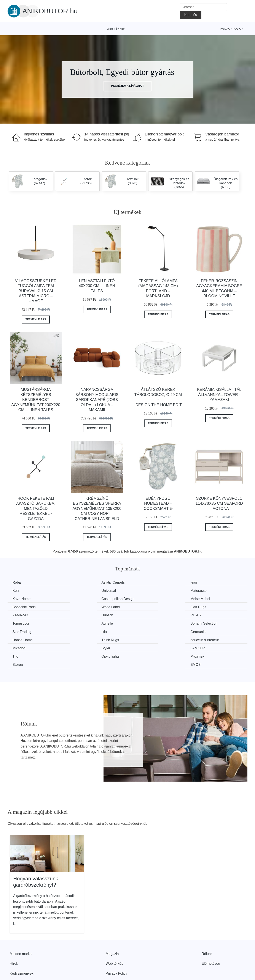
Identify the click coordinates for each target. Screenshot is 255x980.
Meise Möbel (23, 599)
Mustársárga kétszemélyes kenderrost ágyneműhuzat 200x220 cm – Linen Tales (36, 400)
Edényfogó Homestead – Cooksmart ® (158, 503)
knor (139, 582)
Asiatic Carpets (86, 582)
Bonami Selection (88, 615)
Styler (79, 631)
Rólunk (207, 928)
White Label (145, 599)
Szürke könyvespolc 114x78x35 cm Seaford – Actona (219, 503)
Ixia (200, 615)
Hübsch (80, 607)
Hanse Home (85, 623)
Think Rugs (145, 623)
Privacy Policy (232, 29)
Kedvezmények (22, 948)
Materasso (83, 590)
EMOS (203, 639)
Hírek (14, 938)
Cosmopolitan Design (214, 590)
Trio (201, 631)
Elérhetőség (211, 938)
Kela (201, 582)
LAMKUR (143, 631)
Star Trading (146, 615)
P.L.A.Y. (142, 607)
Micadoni (20, 631)
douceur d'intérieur (212, 623)
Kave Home (145, 590)
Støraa (141, 639)
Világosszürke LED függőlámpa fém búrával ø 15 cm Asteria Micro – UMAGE (36, 291)
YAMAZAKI (22, 607)
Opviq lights (22, 639)
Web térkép (116, 29)
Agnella (19, 615)
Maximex (81, 639)
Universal (20, 590)
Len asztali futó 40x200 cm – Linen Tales (97, 286)
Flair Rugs (206, 599)
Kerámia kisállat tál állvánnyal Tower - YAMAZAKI (219, 395)
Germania (21, 623)
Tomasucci (206, 607)
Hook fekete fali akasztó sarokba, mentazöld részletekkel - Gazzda (36, 509)
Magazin (112, 928)
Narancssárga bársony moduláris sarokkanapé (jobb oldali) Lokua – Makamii (97, 400)
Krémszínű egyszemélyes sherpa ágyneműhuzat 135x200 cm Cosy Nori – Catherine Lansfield (97, 509)
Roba (17, 582)
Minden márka (21, 928)
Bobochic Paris (86, 599)
